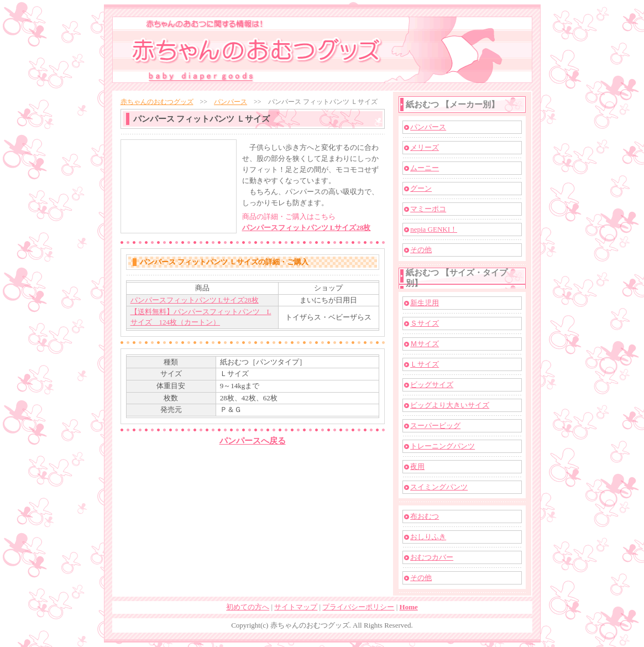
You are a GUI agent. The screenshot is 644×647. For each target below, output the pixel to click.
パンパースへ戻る (253, 441)
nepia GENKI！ (434, 229)
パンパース (231, 102)
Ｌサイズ (425, 364)
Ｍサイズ (425, 344)
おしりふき (428, 537)
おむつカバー (432, 557)
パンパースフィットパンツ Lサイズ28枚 (307, 228)
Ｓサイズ (425, 323)
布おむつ (425, 516)
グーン (421, 188)
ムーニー (425, 168)
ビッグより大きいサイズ (450, 405)
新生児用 (425, 303)
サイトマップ (296, 607)
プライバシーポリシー (358, 607)
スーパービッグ (435, 426)
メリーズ (425, 147)
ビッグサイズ (432, 385)
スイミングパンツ (439, 487)
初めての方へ (248, 607)
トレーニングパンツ (443, 446)
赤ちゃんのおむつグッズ (157, 102)
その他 (421, 250)
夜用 (417, 466)
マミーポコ (428, 209)
